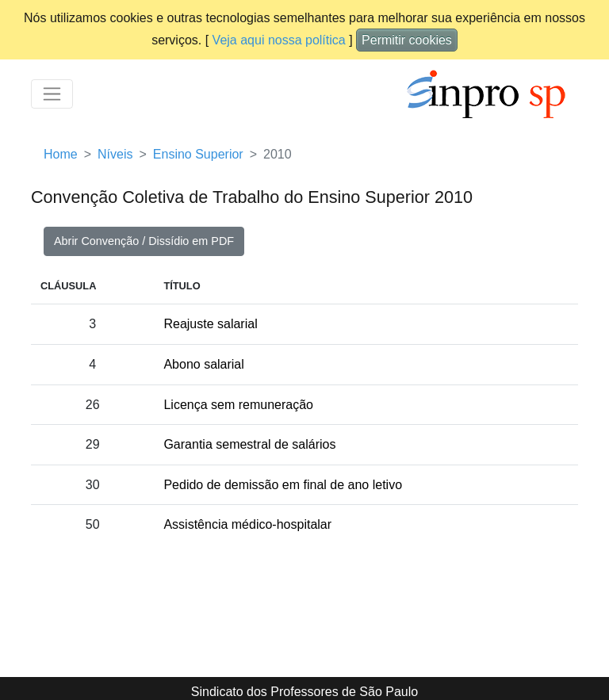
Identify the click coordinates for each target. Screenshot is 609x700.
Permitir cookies (407, 40)
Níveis (115, 154)
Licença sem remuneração (238, 405)
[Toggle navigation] (52, 94)
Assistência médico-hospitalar (247, 524)
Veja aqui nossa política (279, 40)
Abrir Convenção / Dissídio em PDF (144, 241)
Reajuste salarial (210, 324)
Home (61, 154)
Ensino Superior (198, 154)
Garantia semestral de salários (249, 444)
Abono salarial (203, 364)
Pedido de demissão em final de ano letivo (283, 485)
